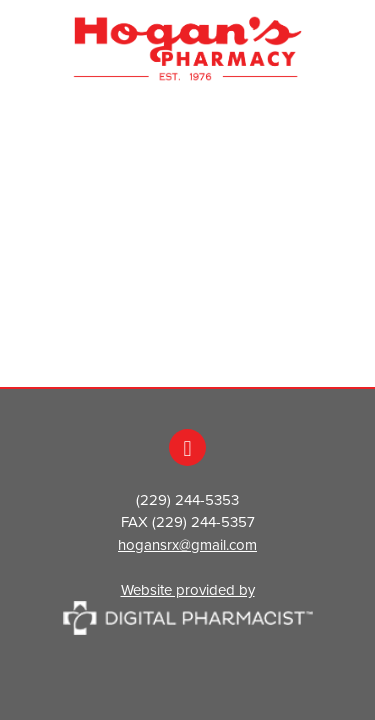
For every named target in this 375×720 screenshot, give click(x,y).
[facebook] (187, 447)
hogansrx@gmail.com (187, 544)
